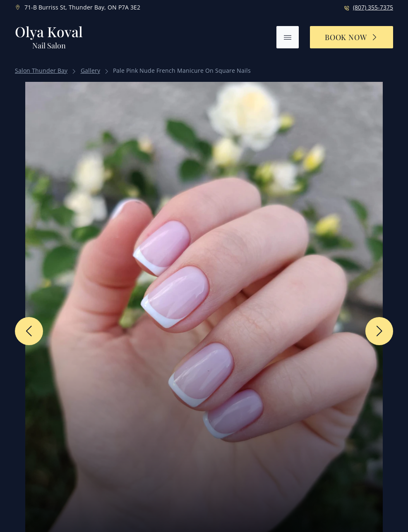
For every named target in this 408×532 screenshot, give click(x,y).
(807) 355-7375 (373, 7)
